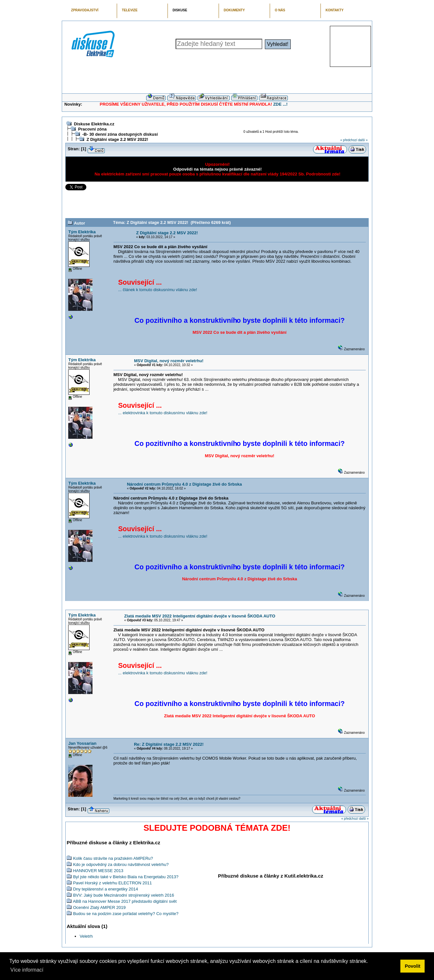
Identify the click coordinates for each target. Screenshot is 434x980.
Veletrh (86, 936)
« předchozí (349, 140)
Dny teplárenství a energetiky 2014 (106, 889)
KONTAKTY (335, 10)
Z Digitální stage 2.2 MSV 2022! (117, 139)
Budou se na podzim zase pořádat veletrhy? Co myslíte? (126, 914)
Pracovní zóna (92, 129)
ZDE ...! (281, 104)
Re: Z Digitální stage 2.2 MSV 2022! (169, 744)
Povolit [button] (413, 966)
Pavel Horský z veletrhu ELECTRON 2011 (112, 883)
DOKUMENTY (234, 10)
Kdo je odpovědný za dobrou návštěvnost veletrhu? (121, 864)
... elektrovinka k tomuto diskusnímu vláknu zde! (163, 413)
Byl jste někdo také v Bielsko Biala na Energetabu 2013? (126, 877)
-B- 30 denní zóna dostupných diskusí (120, 134)
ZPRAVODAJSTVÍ (85, 10)
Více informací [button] (27, 970)
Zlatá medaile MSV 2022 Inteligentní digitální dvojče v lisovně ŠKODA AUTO (200, 616)
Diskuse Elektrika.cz (94, 124)
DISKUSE (180, 10)
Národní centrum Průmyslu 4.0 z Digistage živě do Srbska (184, 484)
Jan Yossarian (82, 743)
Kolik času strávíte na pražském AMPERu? (113, 858)
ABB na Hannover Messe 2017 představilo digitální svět (125, 901)
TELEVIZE (130, 10)
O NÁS (280, 10)
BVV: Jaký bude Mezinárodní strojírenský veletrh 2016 (124, 895)
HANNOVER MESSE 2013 (98, 871)
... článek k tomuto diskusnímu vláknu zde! (157, 290)
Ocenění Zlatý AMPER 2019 (99, 907)
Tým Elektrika (82, 232)
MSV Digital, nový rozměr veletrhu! (169, 361)
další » (363, 140)
